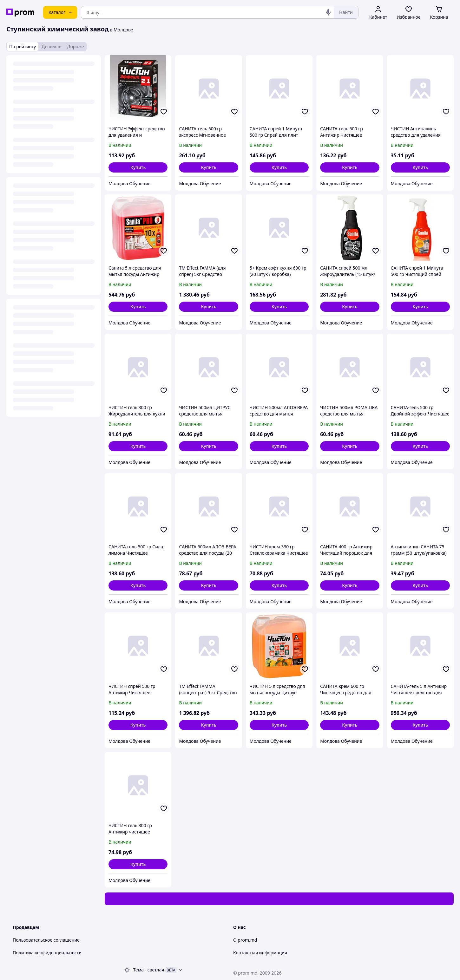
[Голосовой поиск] (328, 12)
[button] (138, 167)
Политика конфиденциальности (47, 953)
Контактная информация (260, 953)
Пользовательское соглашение (46, 940)
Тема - (149, 970)
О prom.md (245, 940)
